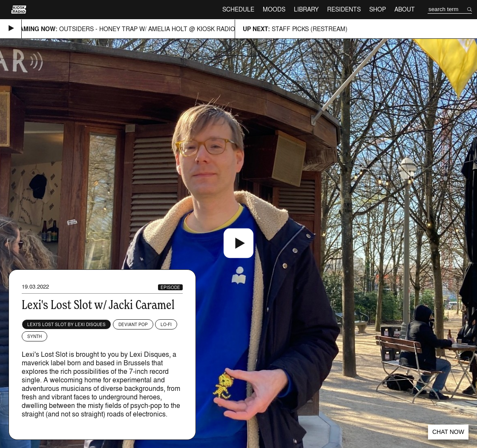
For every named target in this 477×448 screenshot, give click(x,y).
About (405, 9)
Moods (274, 9)
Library (306, 9)
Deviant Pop (133, 324)
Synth (34, 336)
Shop (378, 9)
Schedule (238, 9)
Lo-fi (166, 324)
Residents (344, 9)
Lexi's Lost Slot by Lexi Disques (66, 324)
